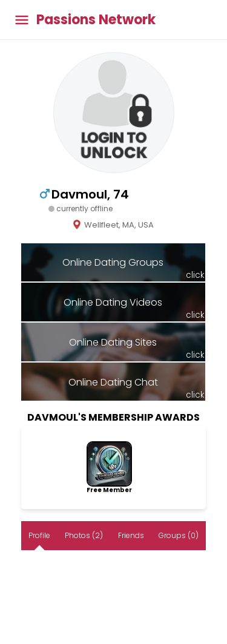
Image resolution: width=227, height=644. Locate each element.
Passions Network (96, 20)
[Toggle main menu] (22, 20)
